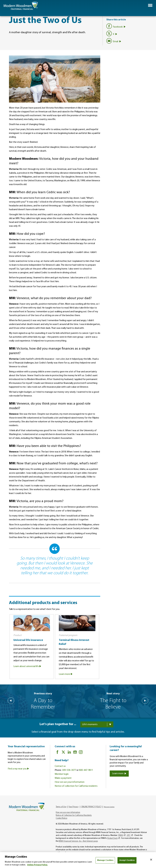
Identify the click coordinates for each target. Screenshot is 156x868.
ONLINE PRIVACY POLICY (91, 807)
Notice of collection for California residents (76, 786)
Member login (62, 774)
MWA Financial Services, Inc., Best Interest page (78, 841)
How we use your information (70, 782)
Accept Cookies (127, 860)
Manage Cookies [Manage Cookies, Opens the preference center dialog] (105, 860)
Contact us (60, 766)
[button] (150, 5)
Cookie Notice (61, 818)
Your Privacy (73, 807)
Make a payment (63, 778)
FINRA (121, 835)
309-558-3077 (69, 770)
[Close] (151, 860)
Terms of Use (61, 807)
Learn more (66, 674)
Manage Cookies (109, 807)
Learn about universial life (27, 666)
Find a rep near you (18, 769)
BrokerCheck (113, 838)
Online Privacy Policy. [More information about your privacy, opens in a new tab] (37, 865)
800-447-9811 (86, 770)
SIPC (129, 835)
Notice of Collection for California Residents (74, 815)
